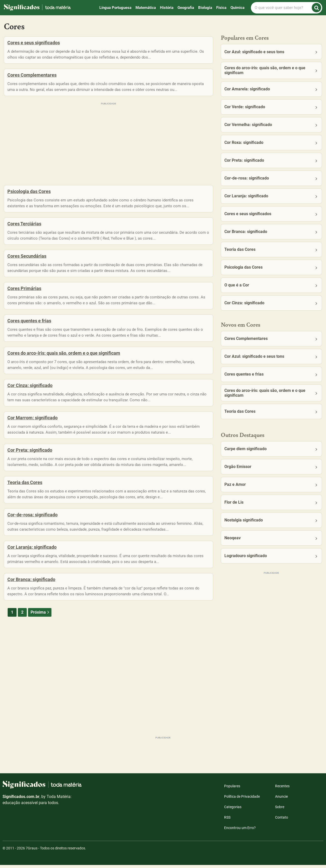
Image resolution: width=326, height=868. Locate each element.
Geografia (186, 8)
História (167, 8)
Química (237, 8)
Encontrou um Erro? (240, 831)
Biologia (205, 8)
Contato (282, 820)
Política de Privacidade (242, 800)
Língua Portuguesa (115, 8)
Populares (232, 789)
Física (221, 8)
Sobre (280, 810)
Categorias (233, 810)
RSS (227, 820)
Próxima (40, 647)
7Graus (32, 851)
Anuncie (281, 800)
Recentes (282, 789)
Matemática (146, 8)
